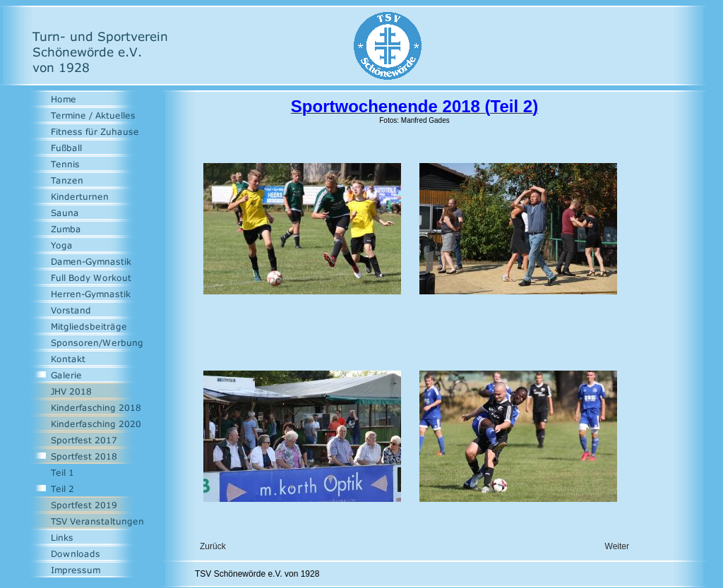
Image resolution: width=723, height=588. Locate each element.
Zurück (213, 546)
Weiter (617, 546)
